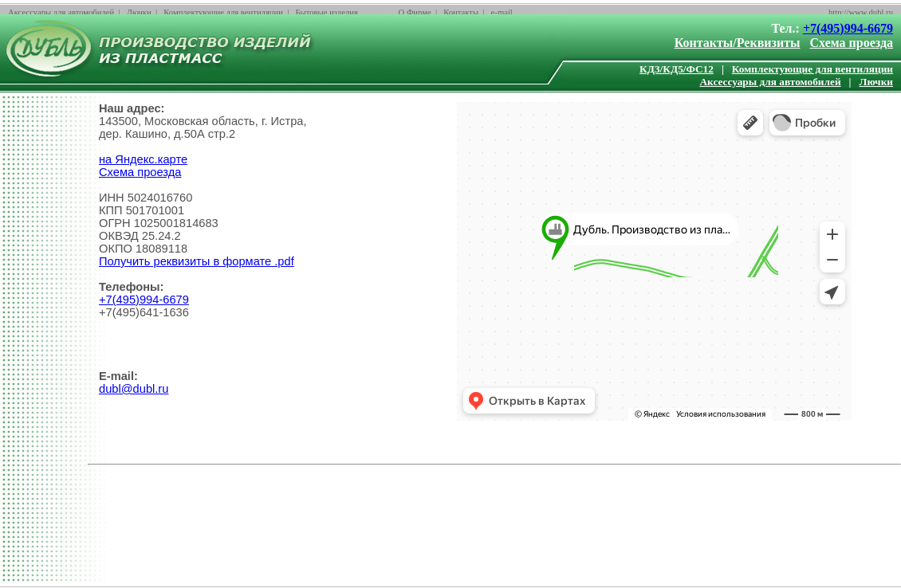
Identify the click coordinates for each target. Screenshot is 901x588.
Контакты (461, 12)
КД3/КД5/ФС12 (677, 69)
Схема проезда (852, 43)
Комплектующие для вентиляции (223, 12)
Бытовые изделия (327, 12)
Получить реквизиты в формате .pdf (197, 261)
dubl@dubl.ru (134, 389)
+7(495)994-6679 (848, 28)
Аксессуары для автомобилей (61, 12)
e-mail (502, 12)
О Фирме (415, 12)
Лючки (139, 12)
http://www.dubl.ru (861, 12)
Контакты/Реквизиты (738, 43)
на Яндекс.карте (143, 159)
